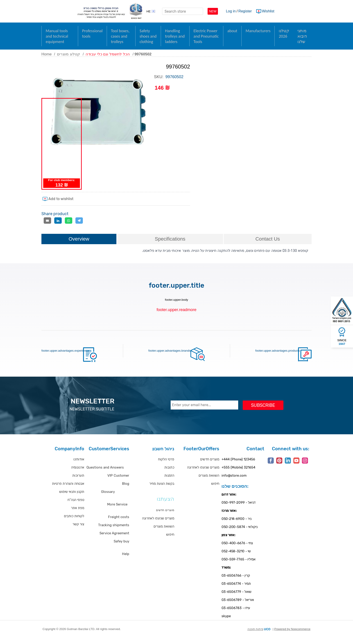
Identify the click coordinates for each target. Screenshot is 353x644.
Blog (126, 489)
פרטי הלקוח (166, 465)
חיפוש (170, 540)
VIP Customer (118, 481)
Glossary (108, 497)
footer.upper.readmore (176, 315)
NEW (213, 11)
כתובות (169, 473)
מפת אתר (78, 513)
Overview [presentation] (79, 244)
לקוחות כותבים (74, 521)
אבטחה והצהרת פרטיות (68, 489)
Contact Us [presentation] (268, 244)
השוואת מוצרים (164, 532)
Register (245, 11)
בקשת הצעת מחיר (162, 489)
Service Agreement (114, 539)
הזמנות (169, 481)
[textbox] (183, 11)
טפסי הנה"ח (76, 505)
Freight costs (119, 522)
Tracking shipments (114, 530)
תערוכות (78, 481)
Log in (231, 11)
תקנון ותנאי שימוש (72, 497)
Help (126, 559)
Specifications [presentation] (170, 244)
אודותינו (79, 465)
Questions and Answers (105, 473)
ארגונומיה (78, 473)
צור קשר (78, 530)
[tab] (79, 245)
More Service (117, 510)
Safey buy (121, 547)
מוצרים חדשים (210, 465)
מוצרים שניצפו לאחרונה (158, 524)
